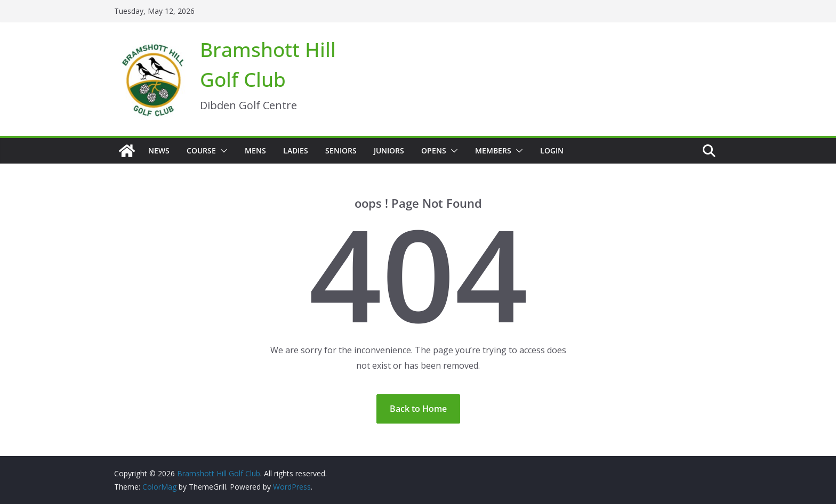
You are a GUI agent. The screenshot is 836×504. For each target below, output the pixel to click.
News (159, 151)
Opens (434, 151)
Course (201, 151)
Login (552, 151)
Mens (255, 151)
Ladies (296, 151)
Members (493, 151)
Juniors (389, 151)
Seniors (341, 151)
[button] (222, 151)
